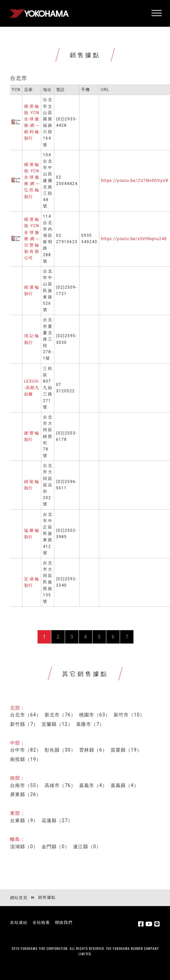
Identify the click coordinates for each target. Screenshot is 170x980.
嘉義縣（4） (125, 785)
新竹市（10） (129, 715)
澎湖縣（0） (24, 847)
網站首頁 (19, 898)
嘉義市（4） (93, 785)
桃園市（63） (95, 715)
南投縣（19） (26, 759)
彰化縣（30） (60, 750)
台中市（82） (26, 750)
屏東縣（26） (26, 794)
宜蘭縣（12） (57, 724)
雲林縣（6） (93, 750)
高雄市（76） (60, 785)
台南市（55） (26, 785)
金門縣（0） (56, 847)
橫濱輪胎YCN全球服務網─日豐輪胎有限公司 (32, 239)
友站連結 (19, 922)
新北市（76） (60, 715)
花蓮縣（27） (57, 820)
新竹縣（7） (24, 724)
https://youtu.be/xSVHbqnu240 (134, 239)
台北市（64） (26, 715)
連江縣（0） (87, 847)
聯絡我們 (64, 922)
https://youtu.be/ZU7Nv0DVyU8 (135, 181)
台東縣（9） (24, 820)
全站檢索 (41, 922)
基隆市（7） (90, 724)
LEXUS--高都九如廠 (32, 388)
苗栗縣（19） (126, 750)
